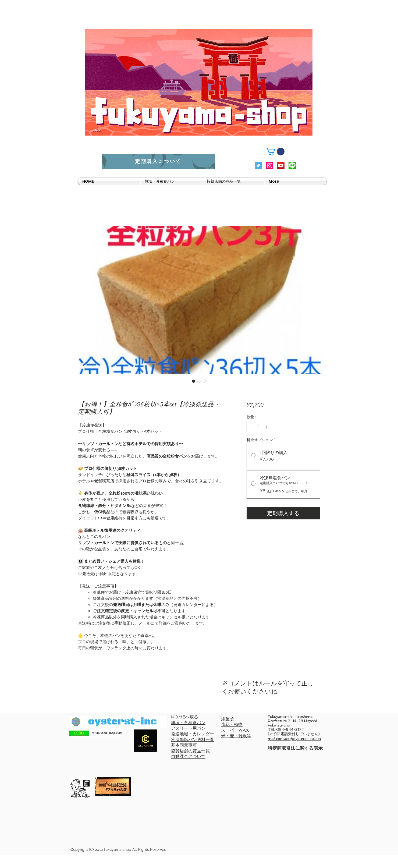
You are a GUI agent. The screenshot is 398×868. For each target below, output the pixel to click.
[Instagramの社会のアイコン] (270, 166)
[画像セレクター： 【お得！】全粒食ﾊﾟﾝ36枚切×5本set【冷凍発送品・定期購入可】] (194, 381)
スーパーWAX (235, 730)
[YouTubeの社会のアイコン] (281, 166)
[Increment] (267, 427)
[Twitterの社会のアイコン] (258, 166)
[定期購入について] (158, 162)
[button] (275, 152)
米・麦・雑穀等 (236, 736)
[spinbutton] (259, 427)
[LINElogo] (292, 166)
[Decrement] (251, 427)
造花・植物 (232, 724)
